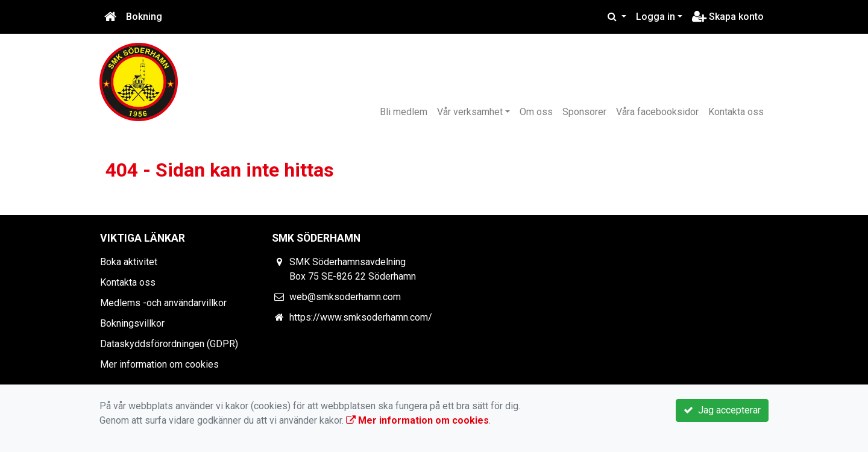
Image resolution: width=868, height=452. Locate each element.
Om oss (536, 112)
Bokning (144, 17)
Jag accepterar (722, 410)
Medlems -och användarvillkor (163, 303)
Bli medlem (404, 112)
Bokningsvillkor (132, 323)
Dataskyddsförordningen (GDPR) (169, 344)
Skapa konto (728, 17)
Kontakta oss (736, 112)
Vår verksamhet (470, 112)
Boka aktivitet (129, 262)
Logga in (656, 17)
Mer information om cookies (159, 364)
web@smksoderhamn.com (345, 297)
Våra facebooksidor (657, 112)
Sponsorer (584, 112)
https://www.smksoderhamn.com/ (361, 317)
